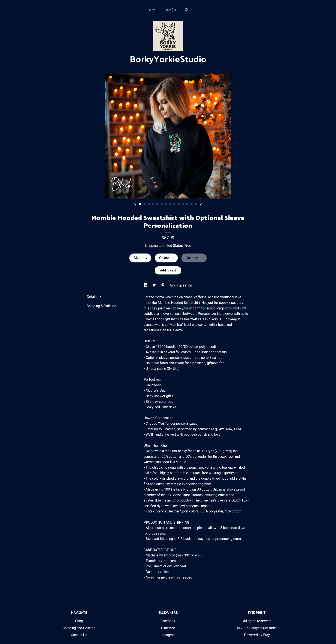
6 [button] (162, 204)
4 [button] (153, 204)
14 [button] (196, 204)
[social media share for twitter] (155, 285)
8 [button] (170, 204)
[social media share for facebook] (146, 285)
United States (173, 246)
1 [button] (140, 204)
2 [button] (144, 204)
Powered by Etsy (257, 635)
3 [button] (149, 204)
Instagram (168, 635)
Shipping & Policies (101, 306)
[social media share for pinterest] (163, 285)
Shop (151, 10)
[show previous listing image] (135, 204)
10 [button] (179, 204)
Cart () (170, 10)
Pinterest (168, 628)
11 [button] (183, 204)
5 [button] (157, 204)
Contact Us (79, 635)
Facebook (168, 621)
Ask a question (181, 285)
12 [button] (187, 204)
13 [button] (192, 204)
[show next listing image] (201, 204)
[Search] (187, 11)
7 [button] (166, 204)
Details (94, 297)
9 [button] (174, 204)
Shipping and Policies (79, 628)
